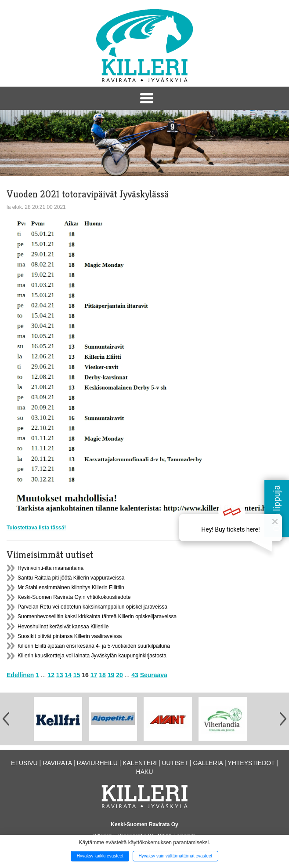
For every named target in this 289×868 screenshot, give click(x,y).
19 (111, 675)
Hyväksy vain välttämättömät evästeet (175, 856)
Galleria (208, 763)
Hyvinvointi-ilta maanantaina (51, 568)
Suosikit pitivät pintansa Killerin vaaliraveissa (70, 636)
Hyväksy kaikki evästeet (100, 856)
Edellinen (20, 675)
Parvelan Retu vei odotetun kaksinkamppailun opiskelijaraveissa (92, 607)
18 (102, 675)
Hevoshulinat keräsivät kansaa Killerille (63, 627)
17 (94, 675)
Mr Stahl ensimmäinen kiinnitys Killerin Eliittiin (71, 587)
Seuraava (154, 675)
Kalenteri (140, 763)
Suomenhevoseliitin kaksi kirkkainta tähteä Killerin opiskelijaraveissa (97, 616)
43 (135, 675)
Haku (145, 772)
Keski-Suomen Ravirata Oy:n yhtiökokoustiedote (74, 597)
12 (51, 675)
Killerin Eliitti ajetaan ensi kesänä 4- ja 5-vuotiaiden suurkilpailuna (94, 646)
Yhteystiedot (251, 763)
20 (119, 675)
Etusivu (24, 763)
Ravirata (57, 763)
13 (60, 675)
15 (77, 675)
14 (68, 675)
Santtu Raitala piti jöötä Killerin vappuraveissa (71, 578)
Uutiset (175, 763)
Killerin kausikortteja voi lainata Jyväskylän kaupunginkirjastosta (92, 656)
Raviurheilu (97, 763)
